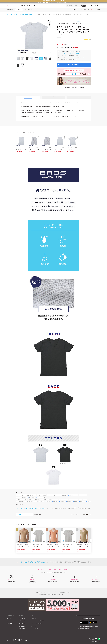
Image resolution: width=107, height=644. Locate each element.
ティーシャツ (84, 499)
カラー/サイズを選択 (74, 65)
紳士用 (42, 502)
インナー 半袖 (52, 495)
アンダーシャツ (74, 499)
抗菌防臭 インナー (73, 495)
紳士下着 (55, 502)
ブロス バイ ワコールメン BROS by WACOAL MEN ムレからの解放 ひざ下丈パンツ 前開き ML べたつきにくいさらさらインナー (34, 149)
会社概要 (34, 618)
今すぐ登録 (62, 53)
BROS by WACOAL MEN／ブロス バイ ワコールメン (25, 15)
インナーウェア (27, 499)
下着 (50, 499)
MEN (11, 13)
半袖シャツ (20, 502)
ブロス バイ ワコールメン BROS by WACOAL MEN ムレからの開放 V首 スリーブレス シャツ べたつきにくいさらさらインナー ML (60, 149)
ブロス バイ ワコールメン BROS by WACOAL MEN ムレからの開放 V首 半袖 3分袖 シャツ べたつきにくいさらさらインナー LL (73, 149)
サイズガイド (22, 618)
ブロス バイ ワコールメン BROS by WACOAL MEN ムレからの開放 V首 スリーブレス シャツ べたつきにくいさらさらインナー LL (21, 149)
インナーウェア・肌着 (19, 13)
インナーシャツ (64, 499)
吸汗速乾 (62, 502)
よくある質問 (22, 626)
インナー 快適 (21, 495)
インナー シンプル (62, 495)
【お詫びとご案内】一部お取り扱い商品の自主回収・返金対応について (54, 3)
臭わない (82, 502)
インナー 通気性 (42, 495)
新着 (85, 10)
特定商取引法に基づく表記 (38, 621)
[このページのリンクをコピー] (90, 515)
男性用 (36, 502)
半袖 (37, 13)
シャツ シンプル (41, 497)
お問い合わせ (22, 629)
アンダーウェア (37, 499)
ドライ (76, 502)
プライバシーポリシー (37, 624)
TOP (8, 13)
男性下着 (48, 502)
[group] (36, 60)
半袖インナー (29, 502)
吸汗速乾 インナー (31, 495)
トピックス (99, 10)
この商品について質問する (24, 515)
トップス (56, 499)
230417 (19, 499)
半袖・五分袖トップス (30, 13)
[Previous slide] (18, 36)
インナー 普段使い (22, 497)
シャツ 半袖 (32, 497)
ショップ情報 (35, 629)
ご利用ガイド (22, 621)
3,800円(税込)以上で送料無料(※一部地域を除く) (53, 1)
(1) (87, 40)
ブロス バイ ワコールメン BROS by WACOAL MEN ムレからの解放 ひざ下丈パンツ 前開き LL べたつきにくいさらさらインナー (47, 149)
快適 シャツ (83, 495)
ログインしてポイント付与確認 (73, 53)
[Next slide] (50, 36)
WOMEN (9, 618)
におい (88, 502)
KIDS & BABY (10, 624)
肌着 (45, 499)
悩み (89, 10)
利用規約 (34, 626)
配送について (22, 624)
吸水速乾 (69, 502)
